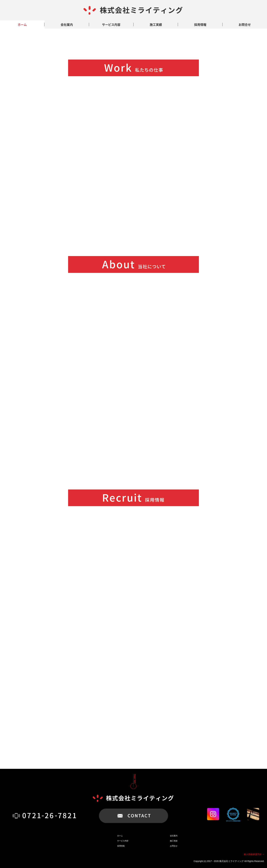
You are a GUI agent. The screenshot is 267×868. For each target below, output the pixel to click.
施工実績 (156, 24)
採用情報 (200, 24)
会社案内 (67, 24)
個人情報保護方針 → (254, 854)
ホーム (22, 24)
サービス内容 (111, 24)
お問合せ (245, 24)
